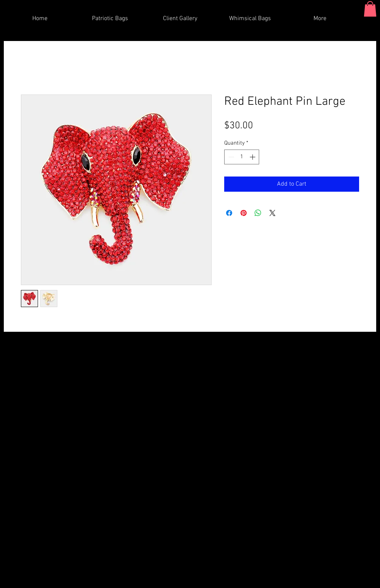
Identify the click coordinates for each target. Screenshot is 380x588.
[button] (370, 9)
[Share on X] (272, 213)
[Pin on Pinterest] (244, 213)
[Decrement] (230, 157)
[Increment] (253, 157)
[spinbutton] (242, 157)
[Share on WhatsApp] (258, 213)
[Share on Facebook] (229, 213)
